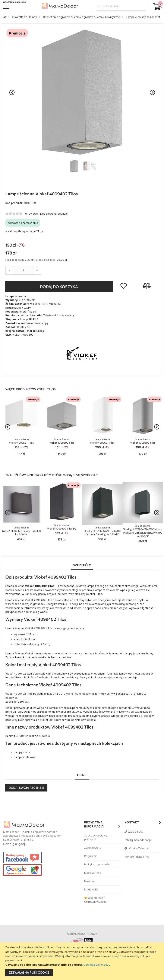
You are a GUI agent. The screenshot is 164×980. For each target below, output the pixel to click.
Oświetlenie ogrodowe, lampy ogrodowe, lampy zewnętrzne (81, 17)
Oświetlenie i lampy (25, 17)
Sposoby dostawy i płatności (96, 837)
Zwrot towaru (93, 848)
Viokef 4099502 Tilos (62, 441)
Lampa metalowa (25, 757)
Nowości (90, 881)
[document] (83, 961)
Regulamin (91, 856)
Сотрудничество (95, 902)
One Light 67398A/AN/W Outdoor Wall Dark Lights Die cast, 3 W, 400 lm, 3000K (143, 531)
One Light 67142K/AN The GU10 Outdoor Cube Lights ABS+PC (102, 531)
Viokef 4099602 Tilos (143, 441)
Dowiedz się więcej (96, 965)
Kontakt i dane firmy (137, 857)
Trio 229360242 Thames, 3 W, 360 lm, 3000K (21, 531)
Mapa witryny (93, 873)
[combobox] (121, 6)
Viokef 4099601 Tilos (102, 441)
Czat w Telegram (137, 848)
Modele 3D (91, 889)
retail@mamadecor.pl (138, 840)
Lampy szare (22, 752)
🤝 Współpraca (94, 898)
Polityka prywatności (97, 864)
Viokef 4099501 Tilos (21, 441)
